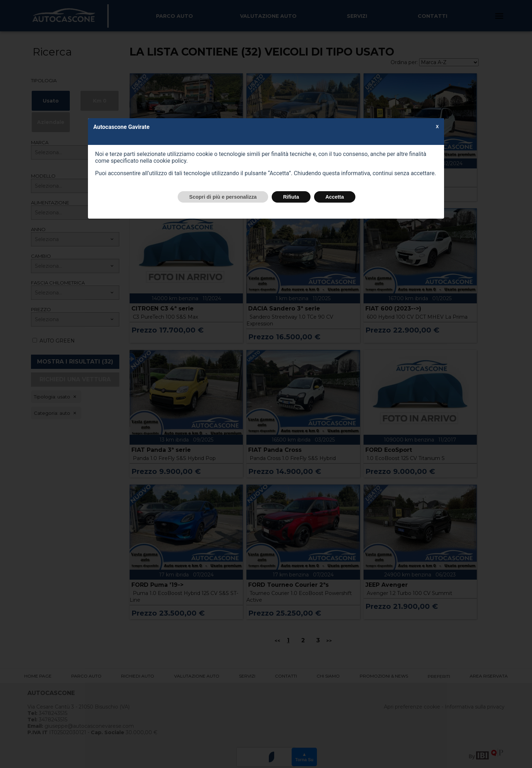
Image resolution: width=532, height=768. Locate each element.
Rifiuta (291, 197)
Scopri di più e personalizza (223, 197)
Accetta (335, 197)
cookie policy (170, 161)
